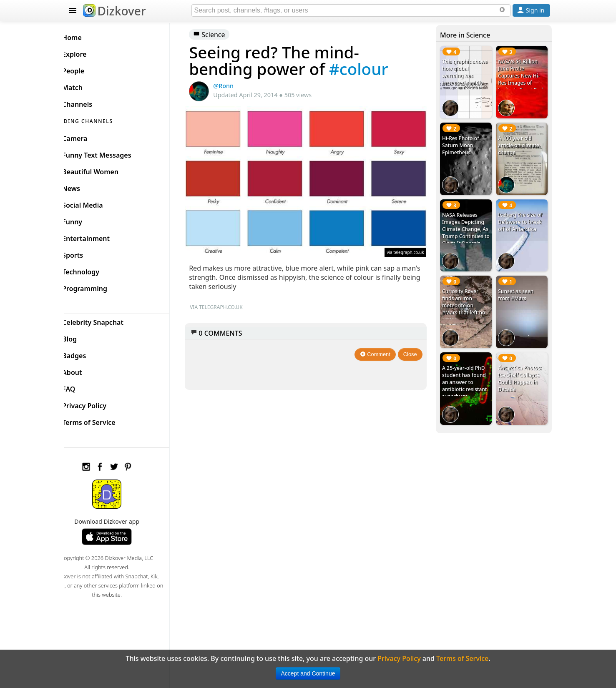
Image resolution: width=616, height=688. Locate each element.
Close (414, 349)
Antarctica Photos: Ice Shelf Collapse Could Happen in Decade (522, 367)
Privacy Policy (98, 404)
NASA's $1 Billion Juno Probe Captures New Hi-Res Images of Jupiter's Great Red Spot (522, 79)
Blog (83, 337)
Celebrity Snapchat (107, 320)
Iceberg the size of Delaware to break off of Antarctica (522, 216)
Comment (379, 349)
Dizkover (114, 11)
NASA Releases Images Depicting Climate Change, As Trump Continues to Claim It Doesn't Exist (469, 227)
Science (222, 35)
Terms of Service (102, 420)
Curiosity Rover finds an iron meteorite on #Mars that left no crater (468, 297)
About (86, 370)
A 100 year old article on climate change (521, 142)
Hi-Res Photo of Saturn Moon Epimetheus (465, 142)
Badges (88, 354)
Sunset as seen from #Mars (518, 286)
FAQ (82, 387)
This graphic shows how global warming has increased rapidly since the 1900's (469, 76)
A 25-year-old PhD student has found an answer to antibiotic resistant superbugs (469, 371)
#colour (371, 69)
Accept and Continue (308, 673)
